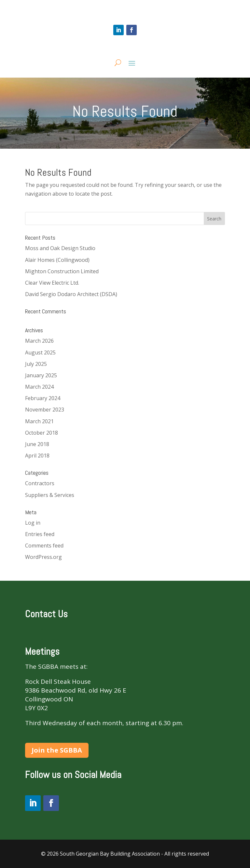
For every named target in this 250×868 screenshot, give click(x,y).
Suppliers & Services (50, 495)
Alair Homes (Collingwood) (57, 260)
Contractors (40, 483)
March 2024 (39, 387)
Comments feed (44, 546)
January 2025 (41, 375)
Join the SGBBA (57, 750)
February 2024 (43, 398)
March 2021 (39, 421)
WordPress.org (43, 557)
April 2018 (37, 456)
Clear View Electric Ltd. (52, 283)
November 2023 (45, 410)
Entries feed (40, 534)
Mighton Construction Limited (62, 271)
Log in (33, 523)
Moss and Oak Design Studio (60, 248)
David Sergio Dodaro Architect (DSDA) (71, 294)
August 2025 (40, 352)
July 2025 (36, 364)
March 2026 (39, 341)
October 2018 (42, 433)
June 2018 (37, 444)
